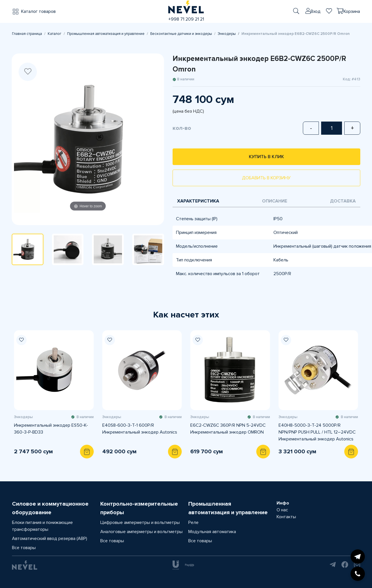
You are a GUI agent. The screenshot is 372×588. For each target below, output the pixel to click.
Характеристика (198, 201)
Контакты (286, 517)
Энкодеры (227, 34)
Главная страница (27, 34)
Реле (193, 523)
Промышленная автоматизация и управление (106, 34)
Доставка (343, 201)
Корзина (352, 11)
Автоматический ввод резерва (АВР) (50, 539)
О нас (282, 510)
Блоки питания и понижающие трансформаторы (42, 526)
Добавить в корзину (266, 178)
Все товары (24, 548)
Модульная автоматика (212, 532)
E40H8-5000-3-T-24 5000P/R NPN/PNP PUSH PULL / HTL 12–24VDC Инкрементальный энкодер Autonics (317, 432)
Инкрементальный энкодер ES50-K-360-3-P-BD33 (51, 429)
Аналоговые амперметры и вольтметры (141, 532)
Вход (316, 11)
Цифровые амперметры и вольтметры (140, 523)
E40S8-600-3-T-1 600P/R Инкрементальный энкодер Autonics (140, 429)
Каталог (55, 34)
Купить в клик (266, 157)
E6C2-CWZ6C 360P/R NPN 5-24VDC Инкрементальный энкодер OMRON (228, 429)
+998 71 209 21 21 (186, 19)
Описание (275, 201)
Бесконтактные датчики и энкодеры (181, 34)
